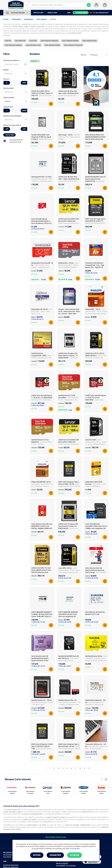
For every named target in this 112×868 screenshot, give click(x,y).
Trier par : (84, 55)
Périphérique (29, 19)
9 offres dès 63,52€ (91, 273)
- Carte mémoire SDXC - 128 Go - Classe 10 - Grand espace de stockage (96, 311)
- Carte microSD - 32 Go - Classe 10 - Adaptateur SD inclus (41, 267)
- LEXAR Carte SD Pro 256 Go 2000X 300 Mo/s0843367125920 (96, 358)
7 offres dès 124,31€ (65, 666)
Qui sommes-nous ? (10, 855)
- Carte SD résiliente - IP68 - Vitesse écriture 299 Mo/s (69, 137)
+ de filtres (9, 135)
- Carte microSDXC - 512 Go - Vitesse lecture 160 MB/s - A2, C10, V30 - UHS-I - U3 (69, 400)
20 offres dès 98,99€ (92, 622)
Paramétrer (55, 855)
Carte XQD (33, 41)
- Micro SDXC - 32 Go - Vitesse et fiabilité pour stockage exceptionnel (96, 486)
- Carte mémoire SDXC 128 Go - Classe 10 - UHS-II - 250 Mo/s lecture (96, 442)
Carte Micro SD (20, 41)
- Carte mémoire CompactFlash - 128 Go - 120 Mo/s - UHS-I (41, 358)
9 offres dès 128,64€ (92, 710)
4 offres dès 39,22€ (91, 534)
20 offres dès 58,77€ (38, 229)
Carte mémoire (42, 19)
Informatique (16, 19)
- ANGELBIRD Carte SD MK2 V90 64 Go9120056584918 (68, 661)
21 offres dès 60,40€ (92, 578)
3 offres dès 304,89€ (38, 405)
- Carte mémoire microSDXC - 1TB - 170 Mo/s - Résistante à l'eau (69, 702)
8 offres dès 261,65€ (65, 578)
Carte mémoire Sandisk (70, 41)
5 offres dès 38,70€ (91, 754)
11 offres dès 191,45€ (38, 622)
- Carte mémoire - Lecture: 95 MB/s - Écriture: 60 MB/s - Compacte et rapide (96, 749)
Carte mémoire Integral (84, 792)
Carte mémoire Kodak (52, 45)
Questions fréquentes (11, 865)
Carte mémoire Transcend (73, 45)
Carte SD (8, 41)
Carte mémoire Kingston (13, 45)
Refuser (37, 855)
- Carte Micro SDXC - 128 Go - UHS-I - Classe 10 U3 (42, 311)
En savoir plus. (75, 849)
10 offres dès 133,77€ (38, 666)
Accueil (6, 19)
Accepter (75, 855)
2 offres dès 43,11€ (37, 319)
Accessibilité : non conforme (66, 866)
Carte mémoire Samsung (49, 41)
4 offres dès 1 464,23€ (38, 754)
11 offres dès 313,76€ (38, 710)
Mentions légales (62, 864)
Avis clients (7, 857)
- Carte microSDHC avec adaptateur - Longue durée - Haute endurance (95, 705)
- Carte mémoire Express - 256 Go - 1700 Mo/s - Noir (42, 702)
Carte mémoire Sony (90, 41)
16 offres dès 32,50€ (65, 622)
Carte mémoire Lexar (33, 45)
